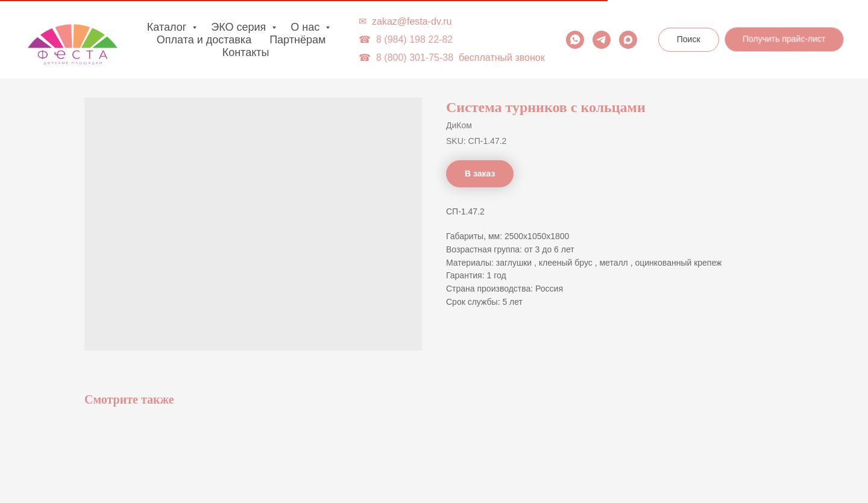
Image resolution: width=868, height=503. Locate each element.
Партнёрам (297, 40)
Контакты (246, 52)
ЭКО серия (240, 27)
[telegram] (602, 40)
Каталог (168, 27)
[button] (783, 39)
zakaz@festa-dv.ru (412, 21)
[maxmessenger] (628, 40)
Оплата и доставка (204, 40)
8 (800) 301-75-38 (415, 58)
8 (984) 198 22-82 (414, 39)
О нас (307, 27)
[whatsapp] (575, 40)
